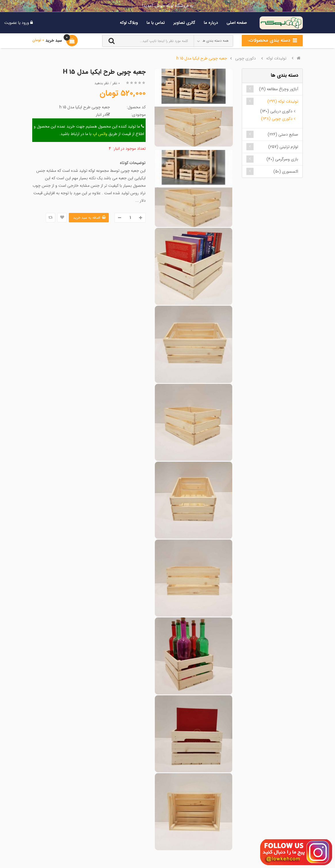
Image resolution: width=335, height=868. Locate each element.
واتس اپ (100, 134)
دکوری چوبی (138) (277, 119)
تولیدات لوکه (276, 58)
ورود (25, 23)
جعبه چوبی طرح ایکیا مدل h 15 (202, 58)
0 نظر (116, 83)
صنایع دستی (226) (283, 134)
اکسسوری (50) (286, 172)
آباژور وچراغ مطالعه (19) (279, 89)
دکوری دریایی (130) (276, 111)
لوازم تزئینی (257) (283, 147)
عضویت (11, 23)
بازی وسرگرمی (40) (282, 159)
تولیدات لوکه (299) (283, 101)
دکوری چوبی (245, 58)
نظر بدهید (102, 83)
